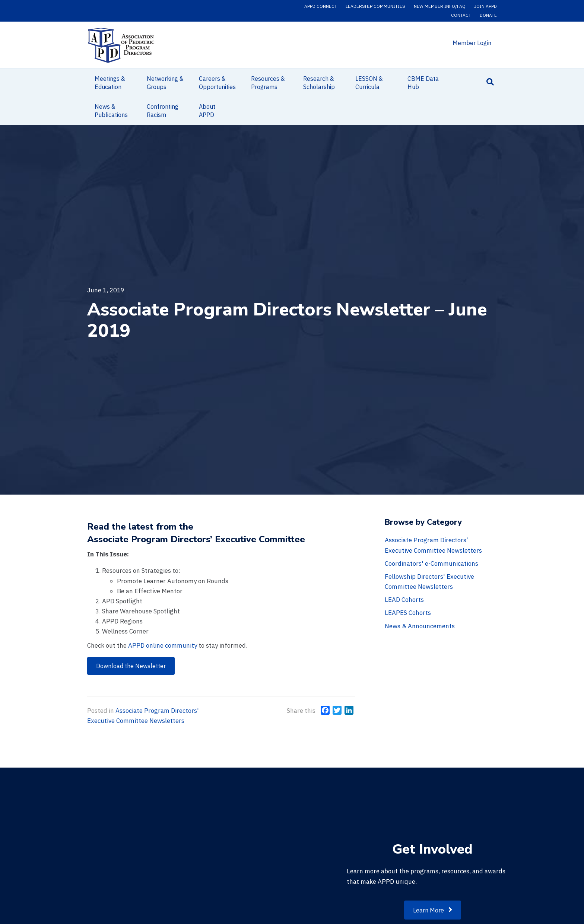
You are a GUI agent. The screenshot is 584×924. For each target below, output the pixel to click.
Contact (461, 15)
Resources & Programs (268, 83)
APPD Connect (321, 6)
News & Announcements (420, 626)
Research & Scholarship (319, 83)
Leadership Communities (375, 6)
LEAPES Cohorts (408, 613)
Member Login (472, 43)
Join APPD (485, 6)
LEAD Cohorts (404, 600)
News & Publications (111, 111)
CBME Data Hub (423, 83)
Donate (488, 15)
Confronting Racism (163, 111)
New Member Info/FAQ (440, 6)
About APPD (207, 111)
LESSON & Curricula (369, 83)
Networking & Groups (165, 83)
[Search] (490, 82)
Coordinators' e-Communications (431, 563)
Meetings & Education (110, 83)
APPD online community (163, 645)
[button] (131, 666)
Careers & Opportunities (217, 83)
